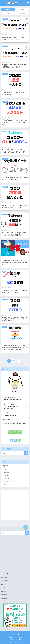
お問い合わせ (19, 639)
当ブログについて (9, 637)
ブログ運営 (5, 19)
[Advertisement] (15, 505)
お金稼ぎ (5, 327)
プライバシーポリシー (20, 637)
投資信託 (6, 475)
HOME (15, 634)
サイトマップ (11, 639)
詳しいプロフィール (15, 432)
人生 (4, 131)
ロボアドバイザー (9, 469)
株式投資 (6, 478)
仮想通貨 (6, 472)
